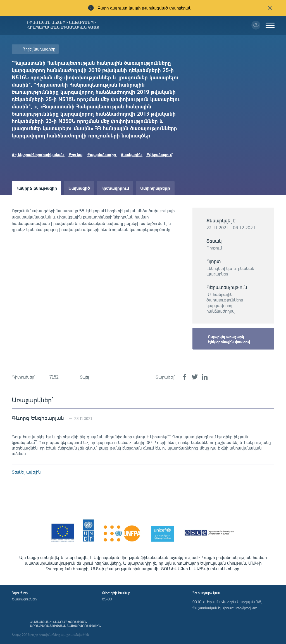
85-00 (107, 599)
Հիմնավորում (115, 188)
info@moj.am (246, 608)
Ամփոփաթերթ (155, 188)
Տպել (84, 377)
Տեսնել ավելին (26, 472)
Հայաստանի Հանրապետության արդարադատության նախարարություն (65, 624)
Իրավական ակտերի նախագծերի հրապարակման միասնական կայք (63, 25)
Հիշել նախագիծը (39, 49)
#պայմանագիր (102, 155)
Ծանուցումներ (24, 599)
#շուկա (75, 155)
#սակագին (131, 155)
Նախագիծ (79, 188)
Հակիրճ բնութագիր (36, 188)
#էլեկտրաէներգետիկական (38, 155)
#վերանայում (159, 155)
